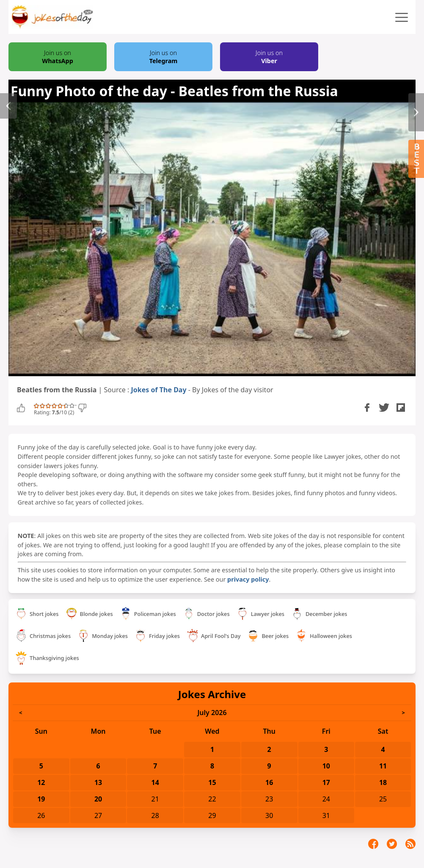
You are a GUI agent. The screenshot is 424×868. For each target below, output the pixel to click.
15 (212, 782)
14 (155, 782)
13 (98, 782)
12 (41, 782)
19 (41, 799)
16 (269, 782)
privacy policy (248, 579)
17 (326, 782)
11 (383, 766)
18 (383, 782)
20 (98, 799)
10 (326, 766)
